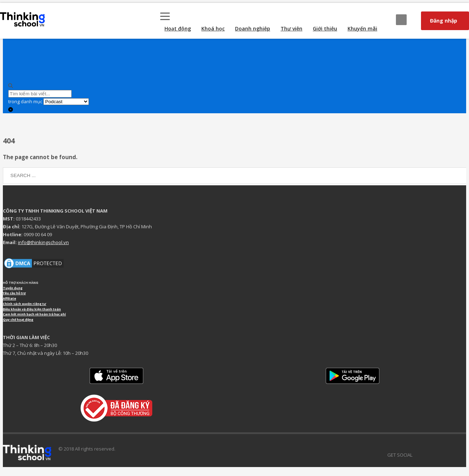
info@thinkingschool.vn (43, 242)
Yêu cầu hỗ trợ (14, 293)
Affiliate (9, 299)
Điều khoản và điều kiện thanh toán (32, 309)
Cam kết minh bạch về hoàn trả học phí (34, 314)
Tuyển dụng (13, 288)
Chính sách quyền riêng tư (25, 304)
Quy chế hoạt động (18, 320)
